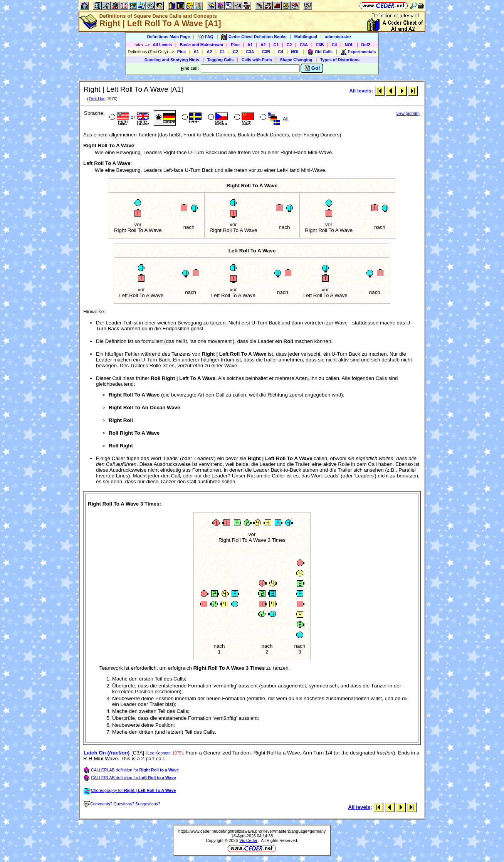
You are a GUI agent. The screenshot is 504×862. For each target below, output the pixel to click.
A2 (263, 45)
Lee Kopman (159, 753)
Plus (235, 45)
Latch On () (107, 753)
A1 (250, 45)
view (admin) (408, 113)
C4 (334, 45)
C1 (276, 45)
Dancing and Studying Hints (172, 60)
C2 (289, 45)
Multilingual (306, 37)
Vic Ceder (248, 840)
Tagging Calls (220, 60)
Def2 (366, 45)
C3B (320, 45)
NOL (349, 45)
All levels (360, 91)
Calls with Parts (257, 60)
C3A (304, 45)
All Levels (162, 45)
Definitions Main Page (169, 37)
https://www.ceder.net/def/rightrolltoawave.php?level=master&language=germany (252, 831)
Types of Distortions (340, 60)
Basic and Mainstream (201, 45)
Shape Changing (296, 60)
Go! (312, 68)
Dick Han (97, 99)
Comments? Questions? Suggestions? (122, 804)
